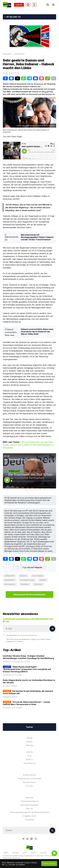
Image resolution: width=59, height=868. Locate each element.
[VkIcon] (27, 839)
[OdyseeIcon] (36, 839)
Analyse (29, 742)
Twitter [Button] (29, 727)
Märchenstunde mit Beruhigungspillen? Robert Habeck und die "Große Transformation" (37, 237)
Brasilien (23, 576)
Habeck (43, 580)
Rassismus (38, 584)
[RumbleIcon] (32, 839)
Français (43, 853)
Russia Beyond (29, 763)
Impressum (29, 798)
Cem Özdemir (38, 576)
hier (6, 865)
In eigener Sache (30, 816)
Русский (16, 853)
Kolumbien (25, 584)
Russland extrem (29, 782)
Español (33, 853)
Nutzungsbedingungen (29, 805)
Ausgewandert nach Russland (29, 779)
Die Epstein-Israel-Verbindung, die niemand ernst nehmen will (28, 692)
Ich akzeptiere (22, 635)
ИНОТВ (29, 752)
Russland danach (29, 775)
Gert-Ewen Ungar (27, 580)
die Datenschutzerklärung (27, 635)
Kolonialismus (10, 584)
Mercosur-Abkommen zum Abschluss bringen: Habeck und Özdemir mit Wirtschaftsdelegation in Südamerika (28, 445)
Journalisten (29, 820)
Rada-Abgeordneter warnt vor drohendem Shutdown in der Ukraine (29, 681)
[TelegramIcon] (23, 839)
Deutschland (10, 580)
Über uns (29, 809)
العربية (25, 853)
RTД (29, 756)
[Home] (7, 5)
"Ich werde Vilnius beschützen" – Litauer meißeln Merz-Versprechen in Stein (27, 703)
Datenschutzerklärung (30, 801)
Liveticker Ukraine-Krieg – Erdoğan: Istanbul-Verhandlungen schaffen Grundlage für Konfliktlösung (28, 657)
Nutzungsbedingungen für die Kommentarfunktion (30, 812)
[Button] (52, 629)
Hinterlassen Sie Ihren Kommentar (29, 595)
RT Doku (29, 786)
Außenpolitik (10, 576)
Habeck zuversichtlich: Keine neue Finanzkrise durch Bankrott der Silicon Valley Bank (37, 332)
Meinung (30, 745)
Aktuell (30, 738)
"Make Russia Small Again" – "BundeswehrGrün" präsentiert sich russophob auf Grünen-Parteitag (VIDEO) (27, 669)
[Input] (29, 629)
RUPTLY (29, 760)
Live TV (19, 5)
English (6, 853)
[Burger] (53, 5)
